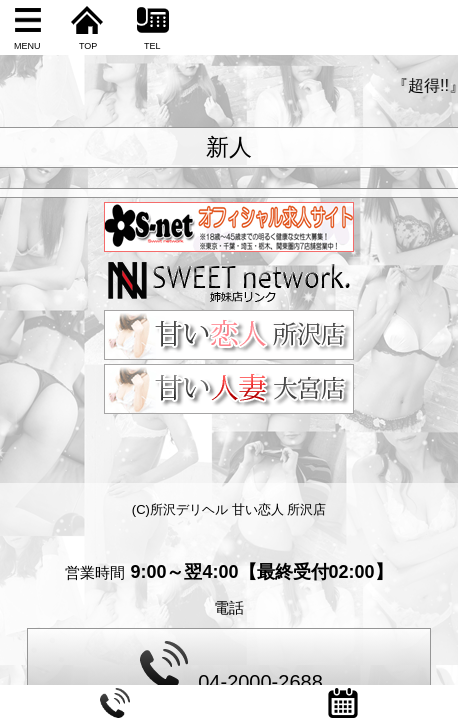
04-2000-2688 (231, 667)
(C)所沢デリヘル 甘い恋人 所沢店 (229, 509)
